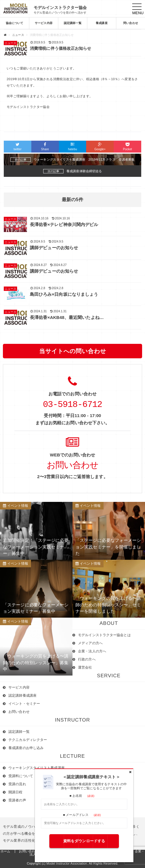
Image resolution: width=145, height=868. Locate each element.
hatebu (73, 146)
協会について (15, 23)
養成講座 (101, 23)
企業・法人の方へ (92, 651)
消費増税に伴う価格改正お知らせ (61, 48)
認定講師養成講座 (22, 695)
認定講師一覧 (73, 23)
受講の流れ (17, 784)
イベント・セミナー (24, 704)
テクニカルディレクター (28, 740)
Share (45, 147)
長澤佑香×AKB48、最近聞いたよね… (67, 317)
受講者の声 (17, 800)
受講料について (21, 776)
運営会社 (85, 667)
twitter (18, 147)
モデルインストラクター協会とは (104, 635)
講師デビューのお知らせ (54, 248)
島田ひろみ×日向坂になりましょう (64, 294)
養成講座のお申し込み (26, 748)
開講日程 (15, 792)
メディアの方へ (90, 643)
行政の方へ (87, 659)
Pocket (127, 147)
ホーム (5, 851)
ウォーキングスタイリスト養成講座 (37, 768)
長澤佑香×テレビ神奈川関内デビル (64, 224)
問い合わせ (131, 23)
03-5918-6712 (72, 405)
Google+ (100, 147)
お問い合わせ (72, 466)
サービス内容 (44, 23)
